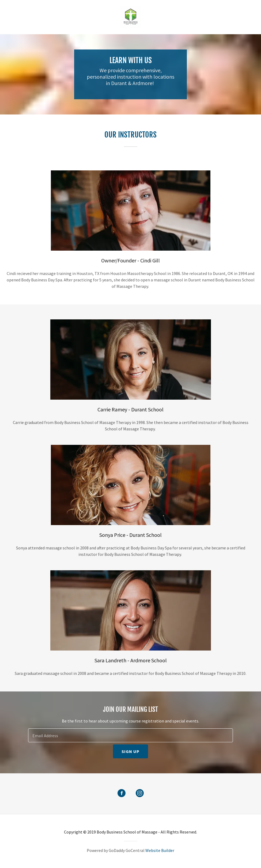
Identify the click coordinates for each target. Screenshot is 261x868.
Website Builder (160, 850)
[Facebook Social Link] (122, 794)
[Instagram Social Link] (140, 794)
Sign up (130, 751)
